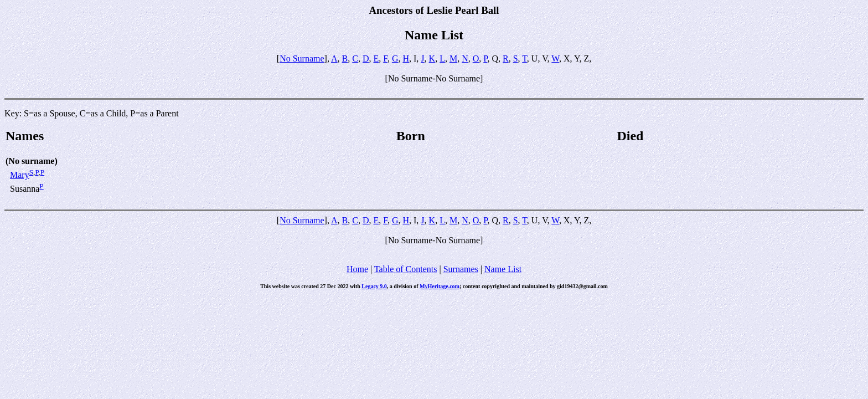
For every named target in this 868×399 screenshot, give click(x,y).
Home (357, 269)
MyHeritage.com (440, 286)
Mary (20, 175)
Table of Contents (406, 269)
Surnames (461, 269)
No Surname (302, 58)
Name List (503, 269)
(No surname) (32, 161)
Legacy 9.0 (374, 286)
